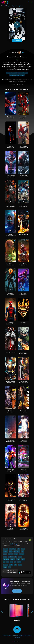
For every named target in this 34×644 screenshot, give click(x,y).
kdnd (21, 52)
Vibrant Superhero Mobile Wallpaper (23, 117)
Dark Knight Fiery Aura (11, 352)
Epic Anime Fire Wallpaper (11, 529)
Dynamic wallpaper (17, 6)
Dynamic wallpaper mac (12, 73)
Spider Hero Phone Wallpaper (11, 147)
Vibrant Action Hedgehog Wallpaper (11, 470)
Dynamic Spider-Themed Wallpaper (23, 176)
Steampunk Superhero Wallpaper (11, 323)
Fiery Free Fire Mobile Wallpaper (23, 411)
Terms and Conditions (18, 635)
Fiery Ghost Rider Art (23, 234)
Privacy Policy (28, 635)
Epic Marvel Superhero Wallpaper (11, 235)
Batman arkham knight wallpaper (17, 75)
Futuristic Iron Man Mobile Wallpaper (11, 382)
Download (17, 41)
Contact (4, 635)
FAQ (15, 637)
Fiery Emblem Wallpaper (23, 323)
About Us (9, 635)
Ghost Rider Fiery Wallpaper (11, 294)
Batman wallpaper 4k (23, 73)
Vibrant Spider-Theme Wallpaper (23, 294)
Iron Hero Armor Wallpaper (23, 206)
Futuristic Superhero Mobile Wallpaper (11, 176)
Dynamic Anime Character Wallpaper (23, 353)
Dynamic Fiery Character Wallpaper (23, 382)
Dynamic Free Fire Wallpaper (23, 470)
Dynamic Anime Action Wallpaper (23, 500)
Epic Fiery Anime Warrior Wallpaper (23, 529)
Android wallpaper (13, 544)
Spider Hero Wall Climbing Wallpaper (23, 147)
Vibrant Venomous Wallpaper (11, 500)
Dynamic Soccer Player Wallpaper (23, 441)
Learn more (17, 591)
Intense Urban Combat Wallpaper (11, 441)
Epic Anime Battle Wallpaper (11, 411)
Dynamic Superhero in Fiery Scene (23, 264)
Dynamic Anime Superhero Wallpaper (11, 206)
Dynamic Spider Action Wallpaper (11, 117)
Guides (19, 637)
